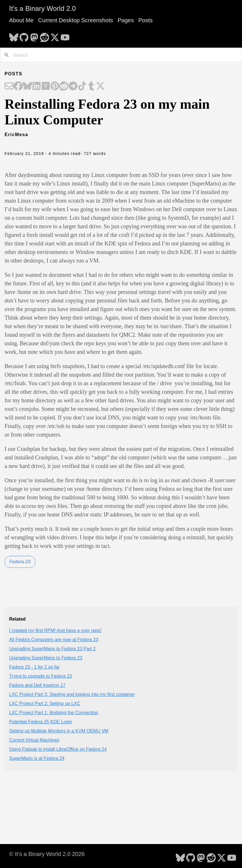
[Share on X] (100, 86)
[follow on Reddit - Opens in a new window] (45, 36)
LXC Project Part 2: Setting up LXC (45, 704)
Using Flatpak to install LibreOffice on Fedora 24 (58, 749)
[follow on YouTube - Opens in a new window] (65, 36)
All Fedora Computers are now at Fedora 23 (54, 640)
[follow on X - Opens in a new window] (55, 36)
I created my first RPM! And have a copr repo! (55, 630)
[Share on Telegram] (73, 86)
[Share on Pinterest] (55, 86)
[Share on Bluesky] (27, 86)
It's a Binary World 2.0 (43, 8)
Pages (126, 20)
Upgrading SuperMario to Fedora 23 (46, 658)
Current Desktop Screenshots (76, 20)
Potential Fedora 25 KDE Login (41, 722)
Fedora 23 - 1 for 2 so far (34, 667)
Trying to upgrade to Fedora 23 (41, 676)
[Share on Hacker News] (46, 86)
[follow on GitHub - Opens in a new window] (24, 36)
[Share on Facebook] (18, 86)
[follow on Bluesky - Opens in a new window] (14, 36)
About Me (21, 20)
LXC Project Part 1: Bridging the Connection (54, 713)
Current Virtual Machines (34, 740)
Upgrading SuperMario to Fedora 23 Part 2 (52, 649)
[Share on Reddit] (64, 86)
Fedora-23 (20, 562)
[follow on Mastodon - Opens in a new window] (34, 36)
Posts (146, 20)
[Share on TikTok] (82, 86)
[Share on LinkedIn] (37, 86)
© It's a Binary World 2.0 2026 (47, 854)
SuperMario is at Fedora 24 (37, 758)
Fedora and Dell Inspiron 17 (37, 685)
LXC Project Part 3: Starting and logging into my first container (72, 694)
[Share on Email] (9, 86)
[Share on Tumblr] (91, 86)
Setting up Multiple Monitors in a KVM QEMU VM (59, 731)
